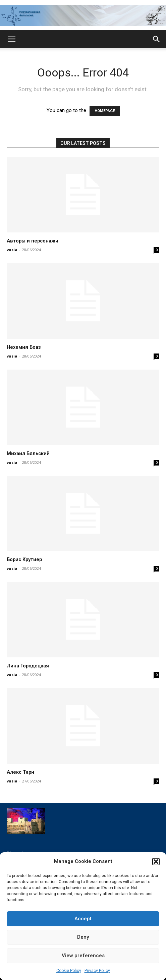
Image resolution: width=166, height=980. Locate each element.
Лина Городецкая (28, 666)
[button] (156, 862)
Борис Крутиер (24, 560)
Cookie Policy (69, 971)
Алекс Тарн (20, 772)
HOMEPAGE (105, 111)
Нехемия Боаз (24, 347)
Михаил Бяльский (28, 454)
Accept (83, 919)
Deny (83, 937)
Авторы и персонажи (33, 241)
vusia (12, 250)
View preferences (83, 956)
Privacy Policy (97, 971)
